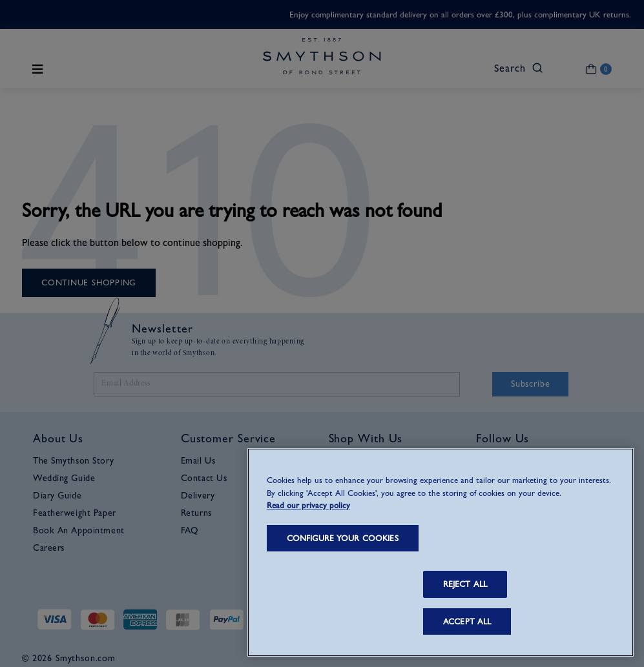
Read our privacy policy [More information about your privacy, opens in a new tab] (308, 505)
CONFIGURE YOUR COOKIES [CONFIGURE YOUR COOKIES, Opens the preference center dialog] (343, 538)
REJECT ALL (465, 584)
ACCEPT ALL (467, 621)
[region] (441, 552)
